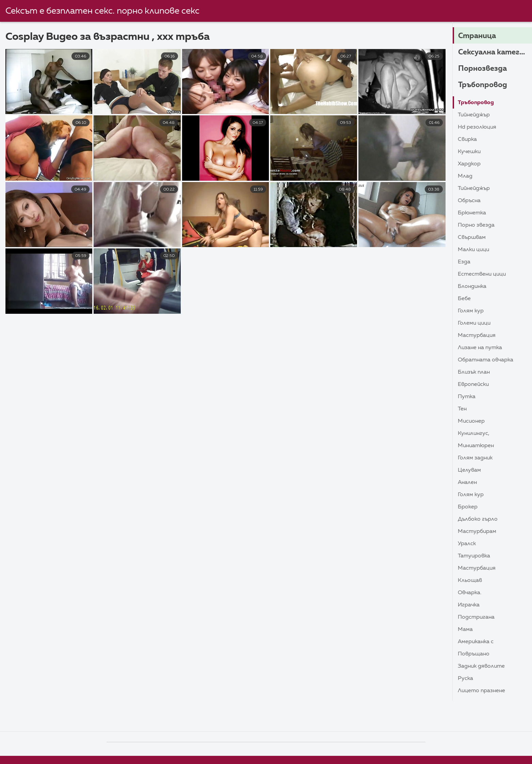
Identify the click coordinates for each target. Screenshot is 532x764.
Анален (467, 483)
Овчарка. (470, 593)
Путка (467, 397)
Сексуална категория (495, 52)
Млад (465, 176)
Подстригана (476, 617)
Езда (464, 262)
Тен (462, 409)
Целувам (469, 470)
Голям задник (475, 458)
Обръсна (469, 201)
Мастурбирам (477, 532)
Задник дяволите (481, 666)
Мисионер (471, 421)
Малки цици (473, 250)
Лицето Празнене (481, 691)
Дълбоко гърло (478, 519)
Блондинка (472, 287)
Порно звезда (476, 225)
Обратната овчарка (486, 360)
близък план (474, 372)
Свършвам (472, 238)
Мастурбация (477, 336)
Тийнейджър (474, 115)
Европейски (473, 385)
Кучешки (469, 152)
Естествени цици (482, 274)
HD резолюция (477, 127)
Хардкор (469, 164)
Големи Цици (474, 323)
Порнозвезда (482, 69)
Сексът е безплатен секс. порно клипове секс (102, 11)
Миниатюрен (476, 446)
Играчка (469, 605)
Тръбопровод (483, 85)
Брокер (468, 507)
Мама (465, 630)
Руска (465, 679)
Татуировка (474, 556)
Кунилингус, (474, 434)
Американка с (476, 642)
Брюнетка (472, 213)
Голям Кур (471, 311)
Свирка (467, 140)
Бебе (464, 299)
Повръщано (474, 654)
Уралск (467, 544)
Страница (477, 36)
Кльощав (470, 581)
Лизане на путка (480, 348)
